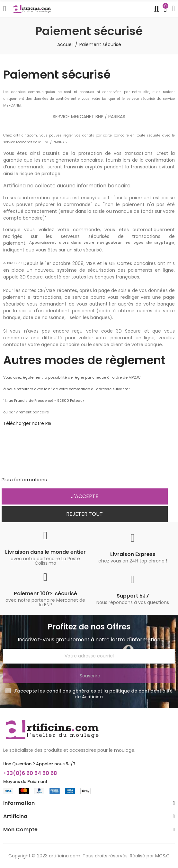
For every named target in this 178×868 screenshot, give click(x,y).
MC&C (162, 856)
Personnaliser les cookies (78, 480)
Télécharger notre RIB (27, 423)
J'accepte (85, 496)
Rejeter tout (85, 514)
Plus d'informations (24, 480)
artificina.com (65, 856)
